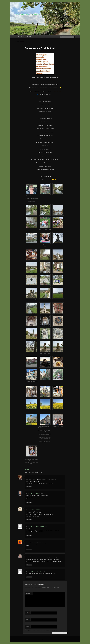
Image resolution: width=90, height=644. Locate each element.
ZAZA (38, 509)
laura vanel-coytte (41, 527)
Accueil (17, 37)
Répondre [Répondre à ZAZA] (29, 520)
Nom (28, 613)
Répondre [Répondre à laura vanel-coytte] (29, 535)
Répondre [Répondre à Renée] (29, 565)
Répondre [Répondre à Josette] (29, 549)
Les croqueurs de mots (40, 468)
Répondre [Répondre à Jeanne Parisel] (29, 487)
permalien (27, 469)
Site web (27, 626)
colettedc (39, 494)
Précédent (67, 41)
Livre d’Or (23, 37)
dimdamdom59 (50, 468)
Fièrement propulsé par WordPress (45, 639)
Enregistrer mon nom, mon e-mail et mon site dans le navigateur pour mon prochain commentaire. (45, 630)
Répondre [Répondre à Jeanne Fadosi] (29, 577)
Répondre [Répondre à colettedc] (29, 502)
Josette (39, 542)
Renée (39, 556)
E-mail (28, 620)
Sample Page (30, 37)
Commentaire (29, 593)
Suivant (72, 41)
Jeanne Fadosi (40, 572)
